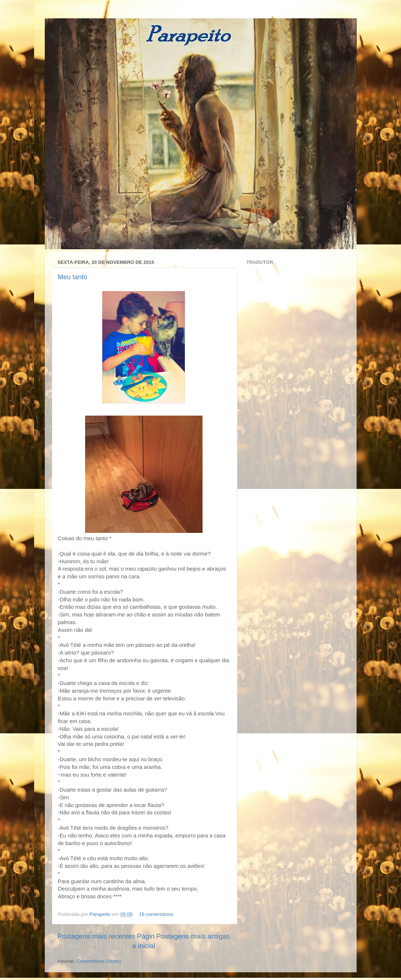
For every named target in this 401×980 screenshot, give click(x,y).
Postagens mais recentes (96, 936)
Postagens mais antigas (193, 936)
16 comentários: (157, 914)
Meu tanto (73, 277)
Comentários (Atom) (99, 961)
